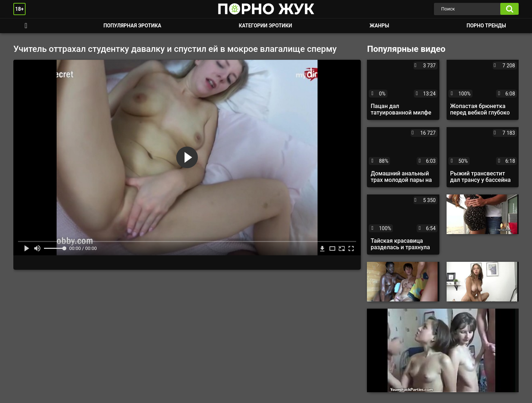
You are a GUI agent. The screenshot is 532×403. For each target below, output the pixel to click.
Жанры (379, 26)
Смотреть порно (26, 26)
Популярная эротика (132, 26)
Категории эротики (265, 26)
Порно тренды (486, 26)
